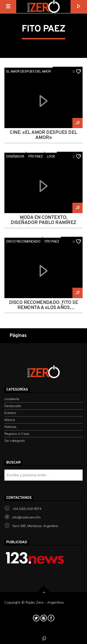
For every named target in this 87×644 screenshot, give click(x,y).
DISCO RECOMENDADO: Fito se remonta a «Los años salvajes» (43, 308)
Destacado (13, 406)
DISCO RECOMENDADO (23, 241)
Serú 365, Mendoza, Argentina (35, 526)
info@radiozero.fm (26, 517)
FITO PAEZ (35, 156)
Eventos (10, 413)
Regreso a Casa (17, 434)
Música (10, 420)
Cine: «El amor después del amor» (43, 135)
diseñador (15, 156)
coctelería (12, 399)
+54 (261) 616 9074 (27, 509)
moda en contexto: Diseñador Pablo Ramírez (43, 220)
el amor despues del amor (29, 71)
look (51, 156)
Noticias (10, 427)
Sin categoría (14, 441)
